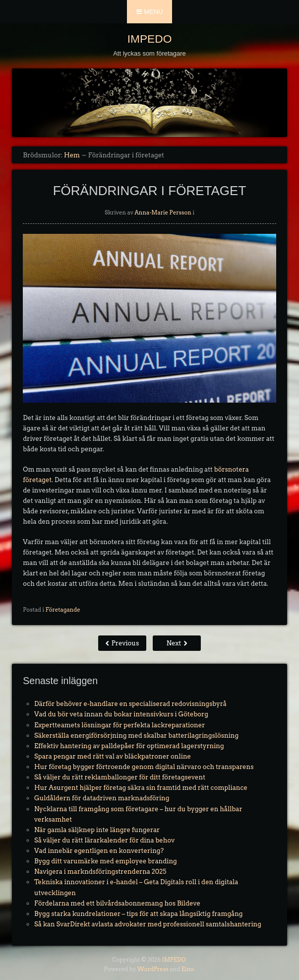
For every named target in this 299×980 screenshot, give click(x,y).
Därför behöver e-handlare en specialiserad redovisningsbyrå (130, 704)
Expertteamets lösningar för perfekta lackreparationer (120, 725)
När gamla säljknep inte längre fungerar (97, 830)
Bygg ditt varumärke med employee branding (106, 861)
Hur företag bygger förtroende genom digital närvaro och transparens (144, 767)
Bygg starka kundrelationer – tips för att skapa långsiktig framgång (138, 914)
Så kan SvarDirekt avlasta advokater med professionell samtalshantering (148, 924)
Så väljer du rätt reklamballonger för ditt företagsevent (120, 777)
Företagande (63, 610)
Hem (72, 155)
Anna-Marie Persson (163, 212)
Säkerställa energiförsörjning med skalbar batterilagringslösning (136, 735)
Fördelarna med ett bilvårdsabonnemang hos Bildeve (117, 903)
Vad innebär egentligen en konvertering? (99, 851)
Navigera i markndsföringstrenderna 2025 (100, 872)
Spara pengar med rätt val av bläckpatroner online (113, 756)
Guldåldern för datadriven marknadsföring (102, 798)
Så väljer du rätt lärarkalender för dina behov (104, 840)
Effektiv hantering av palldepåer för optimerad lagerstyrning (129, 746)
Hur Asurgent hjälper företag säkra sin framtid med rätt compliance (141, 788)
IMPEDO (150, 39)
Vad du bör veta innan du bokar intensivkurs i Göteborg (121, 714)
